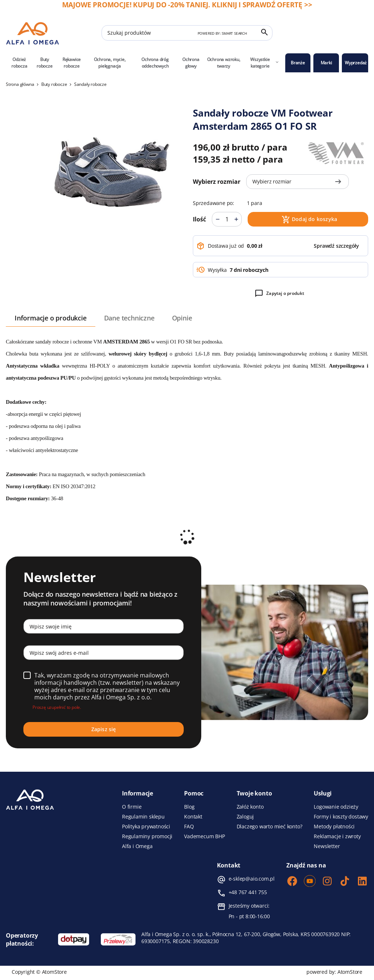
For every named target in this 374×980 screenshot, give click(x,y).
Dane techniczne (129, 318)
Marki (326, 63)
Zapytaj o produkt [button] (279, 293)
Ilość (199, 219)
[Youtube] (310, 882)
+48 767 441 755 (248, 892)
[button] (336, 246)
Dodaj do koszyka (309, 220)
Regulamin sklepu (143, 817)
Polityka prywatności (146, 827)
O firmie (132, 807)
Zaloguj (245, 817)
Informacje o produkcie (51, 318)
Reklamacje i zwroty (337, 836)
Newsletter (327, 846)
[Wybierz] (27, 675)
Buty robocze (45, 63)
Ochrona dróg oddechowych (155, 63)
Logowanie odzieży (336, 807)
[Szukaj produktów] (187, 33)
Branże (298, 63)
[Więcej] (236, 219)
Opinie (182, 318)
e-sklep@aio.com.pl (252, 879)
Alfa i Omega (137, 846)
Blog (189, 807)
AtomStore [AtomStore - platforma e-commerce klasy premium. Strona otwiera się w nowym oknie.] (350, 972)
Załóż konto (250, 807)
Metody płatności (334, 827)
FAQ (189, 827)
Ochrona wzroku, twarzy (224, 63)
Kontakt (193, 817)
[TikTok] (345, 882)
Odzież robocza (19, 63)
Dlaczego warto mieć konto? (270, 827)
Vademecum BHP (204, 836)
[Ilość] (227, 219)
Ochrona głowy (191, 63)
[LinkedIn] (362, 882)
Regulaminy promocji (147, 836)
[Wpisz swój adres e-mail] (104, 653)
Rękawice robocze (72, 63)
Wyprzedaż (356, 63)
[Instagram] (327, 882)
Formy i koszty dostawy (341, 817)
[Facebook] (292, 882)
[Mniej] (217, 219)
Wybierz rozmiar (217, 182)
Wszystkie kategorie (265, 63)
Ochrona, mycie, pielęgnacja (110, 63)
